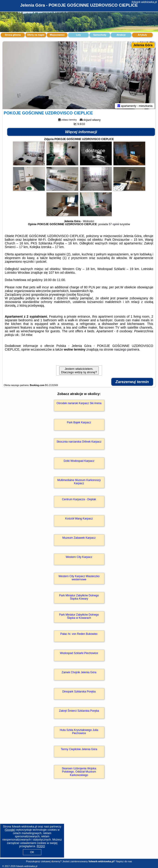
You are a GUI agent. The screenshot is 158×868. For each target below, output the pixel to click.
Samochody (100, 35)
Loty (78, 35)
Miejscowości (57, 35)
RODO (41, 846)
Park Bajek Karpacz (79, 423)
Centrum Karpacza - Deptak (79, 500)
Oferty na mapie (36, 35)
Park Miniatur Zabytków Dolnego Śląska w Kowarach (79, 617)
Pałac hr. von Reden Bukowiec (79, 635)
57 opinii (114, 225)
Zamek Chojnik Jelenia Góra (79, 673)
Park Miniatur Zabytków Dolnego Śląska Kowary (79, 598)
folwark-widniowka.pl (144, 2)
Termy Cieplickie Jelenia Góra (79, 750)
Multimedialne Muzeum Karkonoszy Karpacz (79, 483)
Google (10, 830)
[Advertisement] (79, 824)
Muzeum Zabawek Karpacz (79, 539)
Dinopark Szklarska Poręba (79, 692)
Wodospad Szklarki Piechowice (79, 654)
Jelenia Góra (143, 45)
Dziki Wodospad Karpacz (79, 462)
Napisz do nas (124, 861)
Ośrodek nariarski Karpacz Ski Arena (79, 404)
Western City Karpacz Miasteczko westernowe (79, 579)
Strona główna (13, 35)
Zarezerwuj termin (132, 383)
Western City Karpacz (79, 558)
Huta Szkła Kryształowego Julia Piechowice (79, 733)
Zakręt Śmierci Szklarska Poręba (79, 712)
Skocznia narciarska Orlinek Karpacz (79, 443)
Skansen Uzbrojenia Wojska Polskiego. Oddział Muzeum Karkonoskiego (79, 773)
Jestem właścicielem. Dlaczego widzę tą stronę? (79, 371)
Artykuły (142, 35)
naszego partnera (127, 350)
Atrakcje (121, 35)
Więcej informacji (81, 133)
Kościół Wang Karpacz (79, 519)
